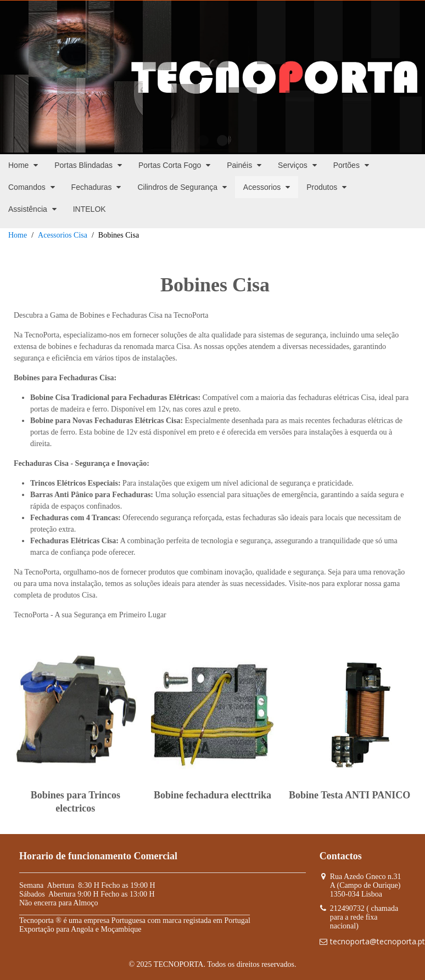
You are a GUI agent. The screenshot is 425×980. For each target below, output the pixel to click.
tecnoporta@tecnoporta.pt (378, 941)
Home (18, 235)
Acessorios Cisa (63, 235)
